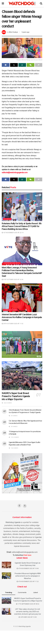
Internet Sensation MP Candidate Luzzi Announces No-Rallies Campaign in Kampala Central (22, 317)
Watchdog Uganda (13, 522)
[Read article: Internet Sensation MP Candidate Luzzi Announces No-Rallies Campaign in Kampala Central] (22, 298)
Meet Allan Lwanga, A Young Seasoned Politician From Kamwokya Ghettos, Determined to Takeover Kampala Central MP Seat (22, 272)
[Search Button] (41, 3)
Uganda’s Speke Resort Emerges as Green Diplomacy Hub (28, 564)
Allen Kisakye (13, 32)
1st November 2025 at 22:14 (13, 233)
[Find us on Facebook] (19, 506)
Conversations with (12, 263)
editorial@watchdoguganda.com (15, 173)
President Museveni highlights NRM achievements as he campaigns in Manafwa (28, 576)
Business (7, 219)
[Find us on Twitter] (25, 506)
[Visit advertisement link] (22, 344)
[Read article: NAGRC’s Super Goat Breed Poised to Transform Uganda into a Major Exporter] (22, 376)
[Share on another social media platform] (39, 65)
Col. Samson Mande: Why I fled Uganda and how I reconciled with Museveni (25, 422)
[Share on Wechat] (31, 65)
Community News (10, 310)
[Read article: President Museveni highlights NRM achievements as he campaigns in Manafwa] (6, 576)
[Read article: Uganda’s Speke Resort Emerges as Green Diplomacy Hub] (6, 565)
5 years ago (26, 32)
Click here (27, 555)
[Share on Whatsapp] (22, 65)
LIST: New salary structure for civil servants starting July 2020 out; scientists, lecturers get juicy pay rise (28, 612)
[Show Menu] (3, 3)
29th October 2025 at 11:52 (12, 324)
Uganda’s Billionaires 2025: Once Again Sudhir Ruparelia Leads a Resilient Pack (25, 444)
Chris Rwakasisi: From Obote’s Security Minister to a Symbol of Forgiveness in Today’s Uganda (25, 411)
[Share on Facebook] (6, 65)
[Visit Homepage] (22, 3)
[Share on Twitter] (14, 65)
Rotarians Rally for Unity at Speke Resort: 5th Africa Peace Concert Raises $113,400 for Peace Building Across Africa (22, 226)
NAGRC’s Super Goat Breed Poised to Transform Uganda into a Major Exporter (16, 396)
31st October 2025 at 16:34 (12, 280)
